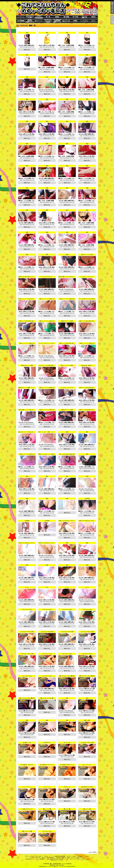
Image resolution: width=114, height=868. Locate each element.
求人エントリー (39, 21)
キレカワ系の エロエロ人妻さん (87, 299)
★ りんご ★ (67, 742)
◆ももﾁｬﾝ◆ (67, 809)
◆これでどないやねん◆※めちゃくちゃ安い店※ (55, 866)
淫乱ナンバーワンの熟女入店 (47, 299)
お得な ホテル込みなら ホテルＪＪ (67, 521)
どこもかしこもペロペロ (87, 277)
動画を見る (27, 50)
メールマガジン (84, 21)
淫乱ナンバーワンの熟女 (67, 365)
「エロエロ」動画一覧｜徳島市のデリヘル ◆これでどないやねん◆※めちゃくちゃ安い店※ (57, 8)
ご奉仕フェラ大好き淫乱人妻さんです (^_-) (30, 321)
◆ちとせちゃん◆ (27, 831)
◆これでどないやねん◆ (47, 698)
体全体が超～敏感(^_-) (87, 365)
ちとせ (87, 587)
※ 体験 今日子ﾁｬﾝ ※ (27, 809)
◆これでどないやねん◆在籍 (67, 676)
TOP (21, 17)
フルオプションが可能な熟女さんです (48, 365)
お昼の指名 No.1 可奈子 (87, 787)
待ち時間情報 (21, 21)
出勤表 (57, 17)
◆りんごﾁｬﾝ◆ (47, 809)
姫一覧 (48, 17)
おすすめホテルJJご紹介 (30, 17)
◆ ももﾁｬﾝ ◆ (87, 809)
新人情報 (66, 17)
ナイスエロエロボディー (47, 277)
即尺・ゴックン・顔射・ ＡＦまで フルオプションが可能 (53, 432)
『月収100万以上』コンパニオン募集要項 (48, 21)
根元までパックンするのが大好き (27, 299)
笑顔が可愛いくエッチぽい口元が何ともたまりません (72, 277)
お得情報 (87, 499)
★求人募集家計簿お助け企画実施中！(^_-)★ (57, 21)
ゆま (47, 587)
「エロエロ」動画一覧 (84, 17)
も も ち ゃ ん (47, 787)
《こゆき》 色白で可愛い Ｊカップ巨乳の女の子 (91, 467)
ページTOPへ (94, 852)
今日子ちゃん (67, 787)
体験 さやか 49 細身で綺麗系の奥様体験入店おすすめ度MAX (75, 45)
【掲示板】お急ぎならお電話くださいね (30, 21)
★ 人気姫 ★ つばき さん (27, 765)
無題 (27, 33)
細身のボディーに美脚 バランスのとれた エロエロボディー (34, 388)
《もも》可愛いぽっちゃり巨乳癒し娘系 (29, 711)
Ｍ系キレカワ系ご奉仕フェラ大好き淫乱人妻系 (31, 277)
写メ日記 (75, 17)
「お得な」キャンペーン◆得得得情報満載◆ (39, 17)
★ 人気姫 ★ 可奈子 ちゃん (67, 765)
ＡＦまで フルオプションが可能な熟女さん (50, 343)
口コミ (93, 21)
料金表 (93, 17)
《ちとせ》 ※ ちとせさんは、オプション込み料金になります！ (55, 90)
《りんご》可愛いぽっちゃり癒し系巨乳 (89, 689)
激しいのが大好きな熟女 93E (67, 454)
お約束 (75, 21)
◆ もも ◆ (87, 720)
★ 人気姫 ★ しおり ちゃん (47, 765)
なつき (27, 587)
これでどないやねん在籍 (47, 632)
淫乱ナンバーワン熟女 (87, 255)
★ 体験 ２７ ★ (27, 742)
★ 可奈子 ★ (47, 742)
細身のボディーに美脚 (67, 321)
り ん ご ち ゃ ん (27, 787)
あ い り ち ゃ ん (87, 765)
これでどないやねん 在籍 (27, 632)
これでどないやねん (27, 609)
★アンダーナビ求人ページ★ (66, 21)
